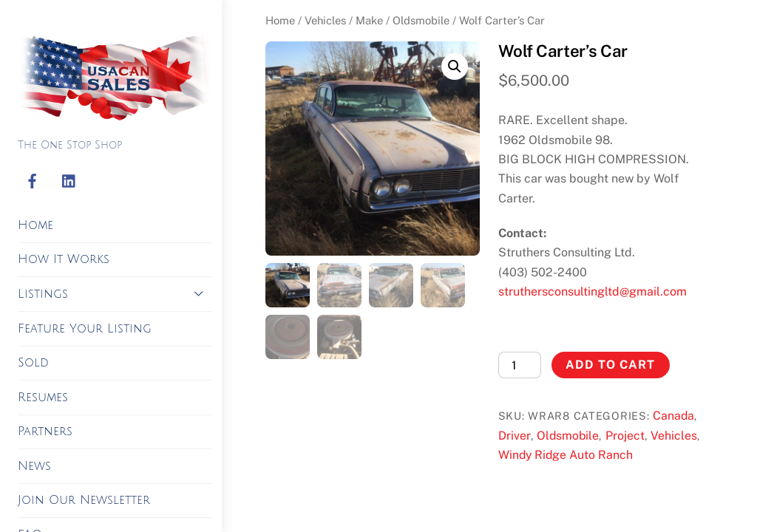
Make (369, 20)
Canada (673, 416)
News (34, 466)
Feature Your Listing (85, 329)
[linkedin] (69, 182)
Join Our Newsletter (84, 500)
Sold (33, 363)
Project (625, 436)
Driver (515, 436)
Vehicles (325, 20)
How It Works (64, 259)
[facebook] (33, 182)
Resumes (43, 398)
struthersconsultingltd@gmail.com (593, 291)
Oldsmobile (421, 20)
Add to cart (610, 365)
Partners (45, 432)
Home (35, 225)
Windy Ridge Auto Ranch (566, 455)
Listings (115, 293)
